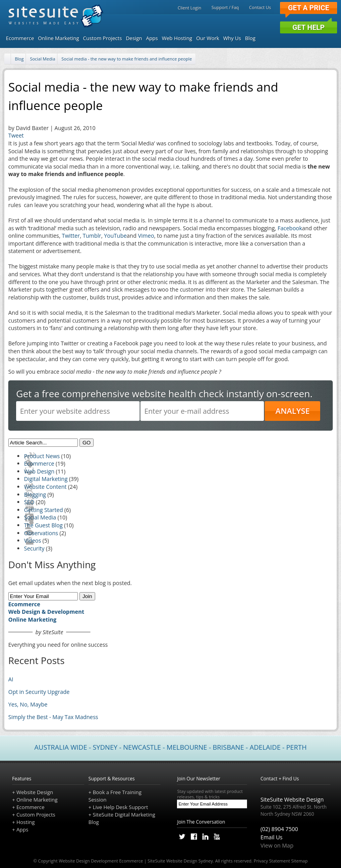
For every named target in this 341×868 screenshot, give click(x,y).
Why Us (232, 38)
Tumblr (92, 236)
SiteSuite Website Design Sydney (180, 861)
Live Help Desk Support (121, 807)
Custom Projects (102, 38)
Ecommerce (20, 38)
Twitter (71, 236)
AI (11, 679)
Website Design (35, 792)
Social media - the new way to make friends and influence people (127, 59)
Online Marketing (58, 38)
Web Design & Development (46, 612)
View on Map (277, 845)
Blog (250, 38)
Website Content (45, 487)
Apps (152, 38)
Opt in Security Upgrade (39, 692)
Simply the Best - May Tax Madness (53, 717)
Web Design (39, 471)
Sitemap (299, 861)
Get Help (309, 27)
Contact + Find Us (280, 779)
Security (34, 548)
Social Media (42, 59)
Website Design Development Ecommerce (101, 861)
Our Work (208, 38)
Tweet (16, 135)
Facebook (290, 228)
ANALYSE (292, 411)
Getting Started (43, 510)
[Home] (8, 59)
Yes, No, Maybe (28, 704)
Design (134, 38)
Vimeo (146, 236)
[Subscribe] (242, 804)
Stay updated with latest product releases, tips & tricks (212, 794)
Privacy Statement (272, 861)
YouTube (116, 236)
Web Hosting (177, 38)
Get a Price (309, 8)
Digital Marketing (46, 479)
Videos (32, 540)
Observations (41, 533)
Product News (42, 456)
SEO (29, 502)
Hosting (26, 822)
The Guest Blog (43, 525)
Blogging (35, 495)
